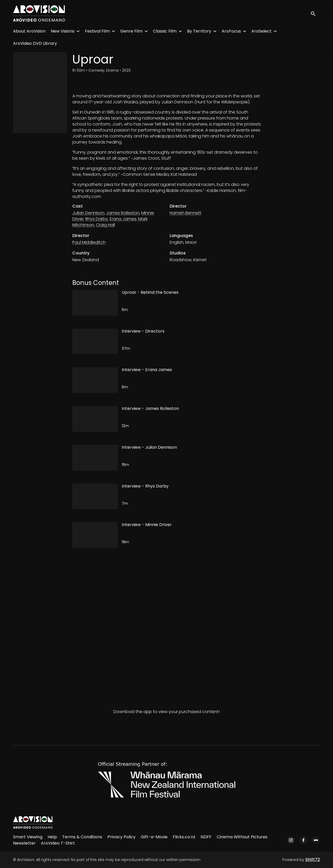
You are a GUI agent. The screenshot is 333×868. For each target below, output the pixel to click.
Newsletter (24, 843)
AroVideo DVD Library (35, 43)
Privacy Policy (121, 837)
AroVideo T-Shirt (58, 843)
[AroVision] (33, 822)
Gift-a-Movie (154, 837)
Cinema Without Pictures (242, 837)
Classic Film (165, 31)
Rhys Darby (97, 219)
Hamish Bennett (185, 213)
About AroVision (29, 31)
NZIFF (206, 837)
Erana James (123, 219)
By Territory (199, 31)
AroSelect (261, 31)
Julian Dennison (88, 213)
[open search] (315, 13)
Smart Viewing (28, 837)
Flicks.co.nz (184, 837)
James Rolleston (123, 213)
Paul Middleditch (89, 242)
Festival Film (97, 31)
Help (52, 837)
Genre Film (131, 31)
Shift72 (313, 860)
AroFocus (231, 31)
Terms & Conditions (82, 837)
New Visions (63, 31)
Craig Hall (105, 225)
